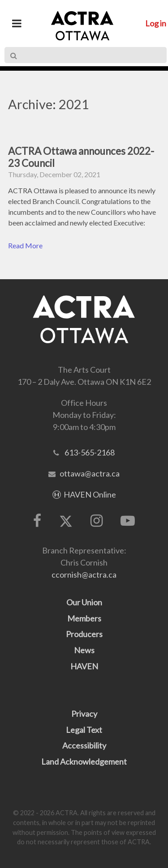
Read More (25, 245)
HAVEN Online (90, 494)
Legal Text (84, 730)
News (84, 650)
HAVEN (84, 666)
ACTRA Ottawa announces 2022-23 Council (81, 157)
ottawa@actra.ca (90, 473)
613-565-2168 (90, 452)
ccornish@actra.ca (84, 574)
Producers (84, 634)
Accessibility (84, 745)
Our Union (84, 602)
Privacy (84, 714)
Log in (156, 23)
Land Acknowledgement (84, 762)
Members (84, 618)
